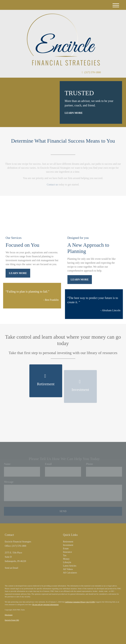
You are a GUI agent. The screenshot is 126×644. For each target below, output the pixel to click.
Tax (65, 555)
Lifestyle (67, 562)
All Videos (68, 569)
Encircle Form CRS (12, 620)
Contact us (52, 186)
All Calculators (70, 573)
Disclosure (9, 615)
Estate (66, 549)
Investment (68, 545)
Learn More (74, 113)
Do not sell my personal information (45, 604)
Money (66, 559)
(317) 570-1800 (91, 72)
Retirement (68, 542)
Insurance (67, 552)
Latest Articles (70, 566)
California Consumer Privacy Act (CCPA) (80, 602)
